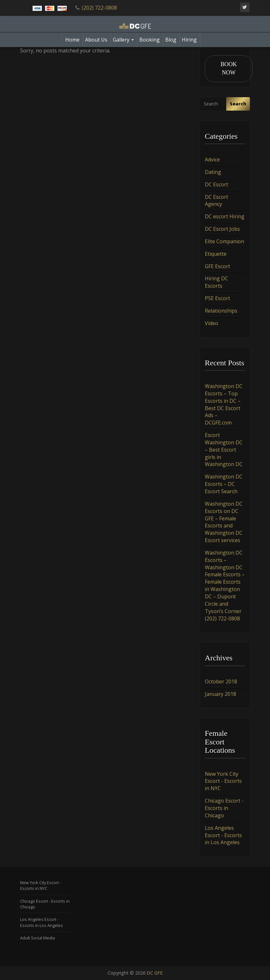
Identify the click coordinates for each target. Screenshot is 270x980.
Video (212, 323)
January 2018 (220, 694)
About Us (96, 40)
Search (238, 104)
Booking (150, 40)
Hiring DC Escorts (216, 282)
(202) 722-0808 (99, 8)
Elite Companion (224, 241)
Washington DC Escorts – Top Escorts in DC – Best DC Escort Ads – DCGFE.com (224, 405)
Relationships (221, 311)
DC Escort (216, 184)
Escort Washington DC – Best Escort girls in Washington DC (224, 450)
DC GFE (155, 973)
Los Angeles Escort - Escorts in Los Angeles (223, 835)
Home (72, 40)
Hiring (189, 40)
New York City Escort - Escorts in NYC (223, 781)
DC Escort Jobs (222, 229)
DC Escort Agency (216, 201)
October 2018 (221, 681)
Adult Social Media (38, 938)
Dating (213, 172)
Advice (212, 160)
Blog (171, 40)
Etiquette (216, 254)
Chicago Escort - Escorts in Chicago (224, 808)
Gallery (123, 40)
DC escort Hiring (225, 217)
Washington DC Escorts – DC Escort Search (224, 484)
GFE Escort (217, 266)
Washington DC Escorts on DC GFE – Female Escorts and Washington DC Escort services (224, 522)
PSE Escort (217, 299)
